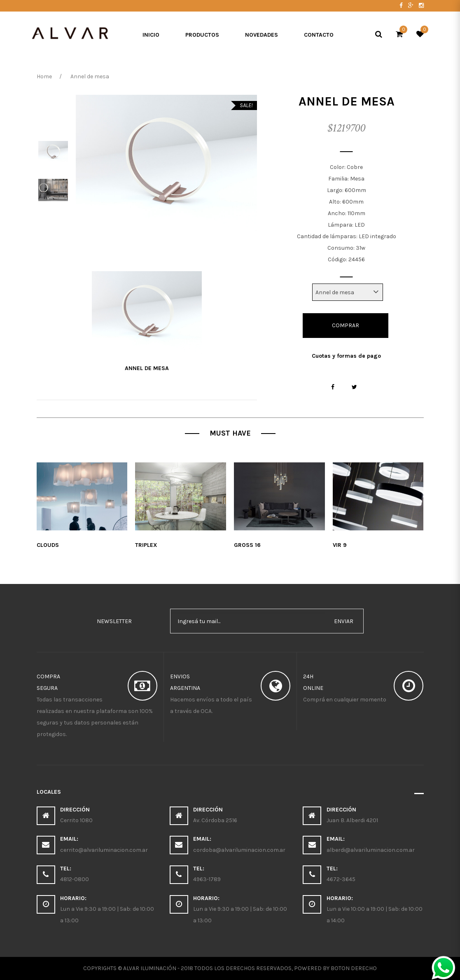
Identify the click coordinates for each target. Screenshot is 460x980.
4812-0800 (75, 879)
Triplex (146, 545)
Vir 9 (340, 545)
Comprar (346, 325)
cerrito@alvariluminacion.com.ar (104, 850)
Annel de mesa (147, 368)
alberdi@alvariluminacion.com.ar (371, 850)
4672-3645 (341, 879)
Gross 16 (247, 545)
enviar (344, 621)
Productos (202, 35)
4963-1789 (207, 879)
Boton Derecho (354, 968)
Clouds (48, 545)
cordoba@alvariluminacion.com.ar (239, 850)
